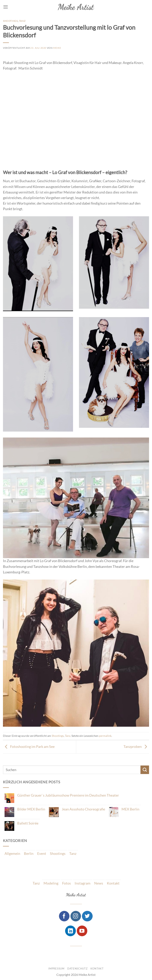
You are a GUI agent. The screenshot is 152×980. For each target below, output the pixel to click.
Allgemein (12, 854)
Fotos (66, 883)
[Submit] (145, 770)
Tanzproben (136, 746)
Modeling (51, 883)
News (99, 883)
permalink (105, 736)
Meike (57, 48)
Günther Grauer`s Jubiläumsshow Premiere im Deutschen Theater (68, 795)
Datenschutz (77, 969)
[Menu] (6, 7)
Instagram (83, 883)
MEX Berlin (130, 809)
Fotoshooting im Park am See (29, 746)
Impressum (56, 969)
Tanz (22, 21)
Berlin (29, 854)
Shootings (10, 21)
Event (42, 854)
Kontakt (113, 883)
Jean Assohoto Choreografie (83, 809)
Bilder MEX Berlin (31, 809)
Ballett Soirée (28, 823)
